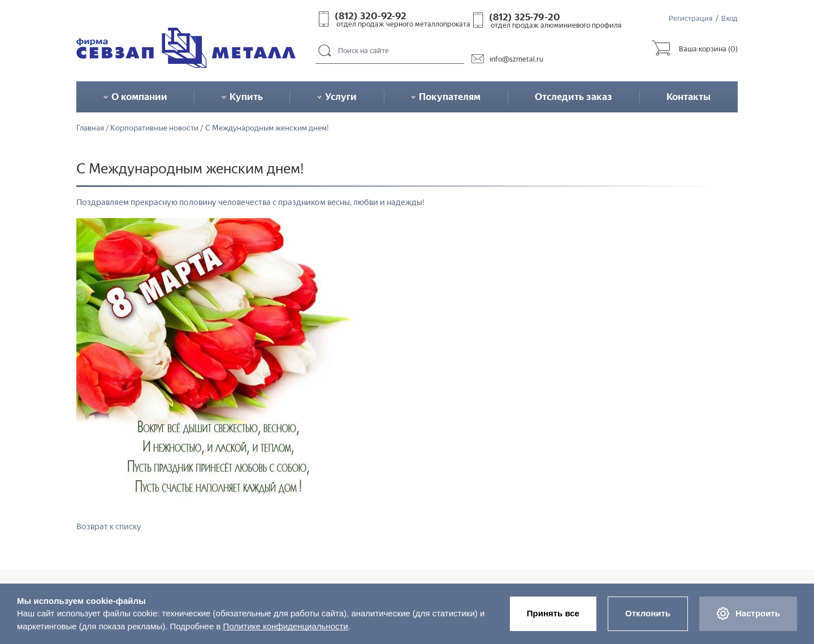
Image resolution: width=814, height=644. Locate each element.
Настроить (748, 613)
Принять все (553, 613)
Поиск (325, 51)
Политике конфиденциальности (286, 626)
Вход (729, 18)
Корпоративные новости (154, 128)
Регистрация (691, 18)
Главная (90, 128)
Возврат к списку (109, 526)
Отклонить (648, 613)
